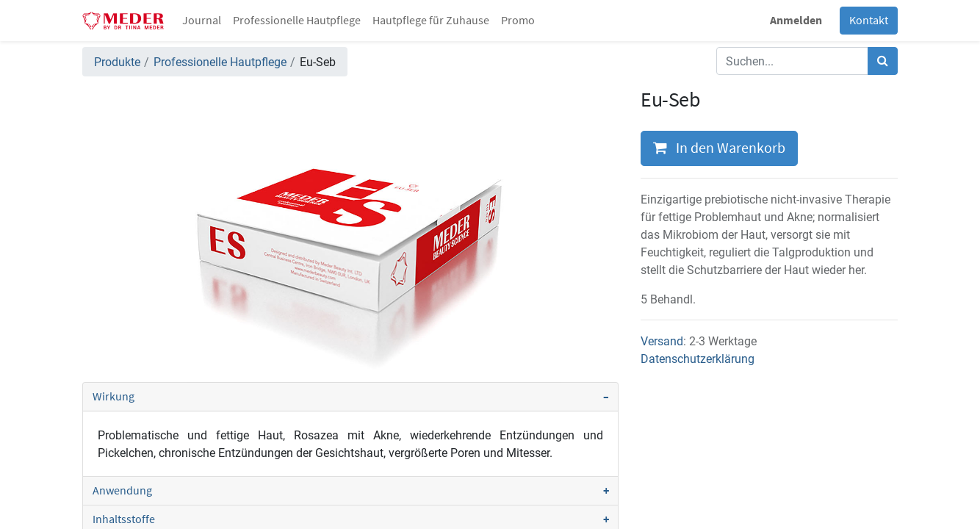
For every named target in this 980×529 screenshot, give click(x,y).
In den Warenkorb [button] (719, 148)
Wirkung (114, 397)
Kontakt (869, 21)
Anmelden (796, 21)
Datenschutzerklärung (698, 359)
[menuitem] (202, 21)
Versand (662, 341)
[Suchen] (883, 61)
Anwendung (122, 491)
